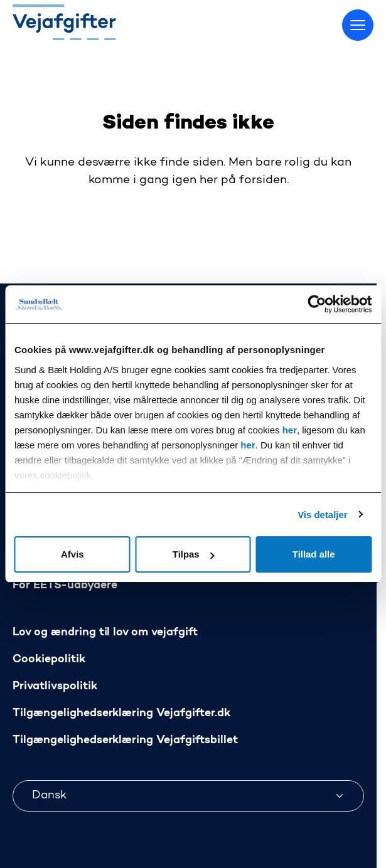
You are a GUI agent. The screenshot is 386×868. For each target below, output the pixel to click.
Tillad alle (314, 554)
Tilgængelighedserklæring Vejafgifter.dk (121, 713)
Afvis (72, 554)
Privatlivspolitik (55, 686)
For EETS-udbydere (65, 585)
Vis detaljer (322, 515)
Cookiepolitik (49, 659)
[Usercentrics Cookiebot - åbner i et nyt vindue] (317, 304)
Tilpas (194, 554)
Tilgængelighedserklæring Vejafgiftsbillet (125, 740)
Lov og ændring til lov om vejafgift (105, 632)
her (290, 430)
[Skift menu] (358, 25)
